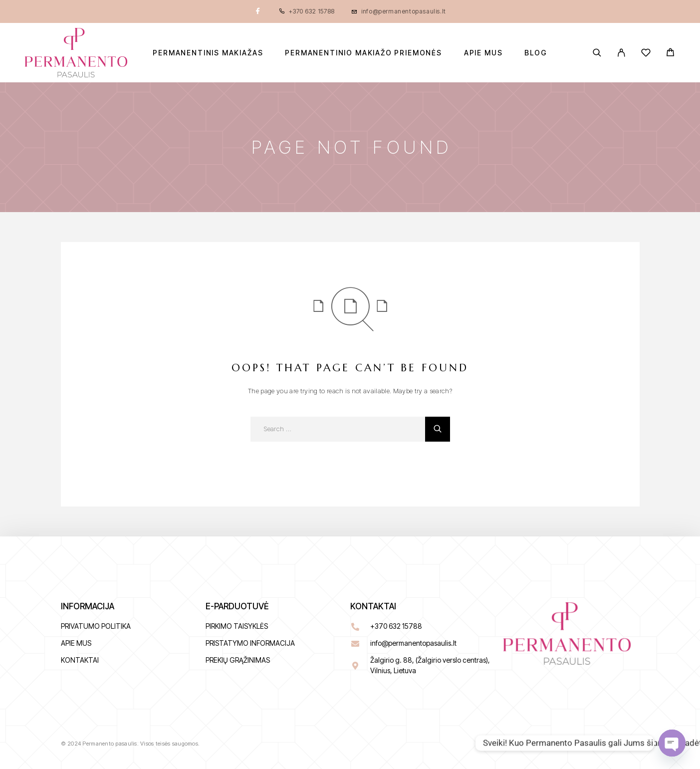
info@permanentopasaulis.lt (404, 11)
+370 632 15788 (312, 11)
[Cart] (670, 54)
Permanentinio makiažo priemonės (363, 53)
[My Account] (621, 53)
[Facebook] (258, 11)
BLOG (536, 53)
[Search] (597, 53)
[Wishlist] (646, 54)
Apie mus (483, 53)
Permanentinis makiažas (208, 53)
